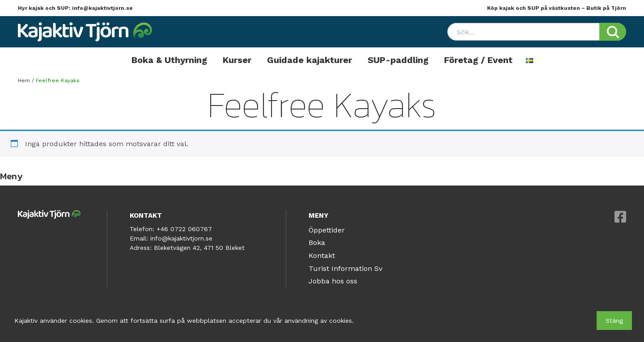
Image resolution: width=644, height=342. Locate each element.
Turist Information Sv (345, 268)
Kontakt (322, 255)
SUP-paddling (398, 60)
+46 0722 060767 (184, 229)
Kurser (237, 60)
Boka (317, 243)
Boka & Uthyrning (169, 60)
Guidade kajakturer (309, 60)
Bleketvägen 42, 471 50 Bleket (199, 248)
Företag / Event (478, 60)
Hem (24, 80)
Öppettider (327, 230)
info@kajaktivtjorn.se (102, 8)
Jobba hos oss (333, 281)
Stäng (614, 321)
